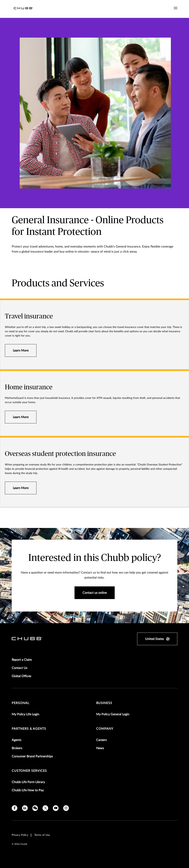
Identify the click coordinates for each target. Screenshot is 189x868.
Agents (16, 740)
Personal (20, 703)
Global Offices (21, 676)
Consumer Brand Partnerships (32, 756)
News (100, 748)
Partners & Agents (29, 729)
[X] (45, 808)
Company (105, 729)
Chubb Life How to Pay (28, 790)
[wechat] (35, 808)
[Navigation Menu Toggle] (176, 8)
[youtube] (56, 808)
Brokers (17, 748)
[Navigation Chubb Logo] (23, 9)
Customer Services (29, 771)
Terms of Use (42, 835)
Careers (101, 740)
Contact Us (20, 668)
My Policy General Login (113, 714)
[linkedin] (25, 808)
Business (104, 703)
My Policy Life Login (25, 714)
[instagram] (66, 808)
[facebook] (15, 808)
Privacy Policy (20, 835)
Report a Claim (22, 660)
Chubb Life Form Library (28, 782)
